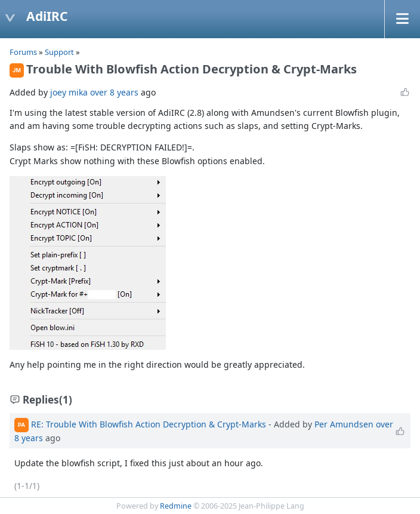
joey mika (69, 92)
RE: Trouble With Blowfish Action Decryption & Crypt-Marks (149, 424)
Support (59, 52)
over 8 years (114, 92)
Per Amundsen (344, 424)
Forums (23, 52)
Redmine (176, 506)
